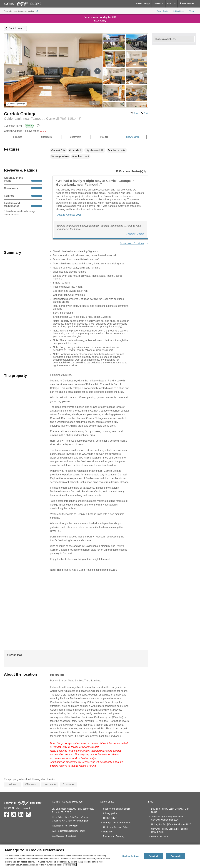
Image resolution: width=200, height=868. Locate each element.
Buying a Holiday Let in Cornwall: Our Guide (170, 810)
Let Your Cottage (142, 4)
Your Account (187, 4)
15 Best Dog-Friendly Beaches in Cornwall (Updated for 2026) (167, 818)
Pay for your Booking (114, 836)
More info (108, 832)
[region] (100, 856)
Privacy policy (110, 813)
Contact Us (159, 4)
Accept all (176, 856)
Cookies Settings (131, 856)
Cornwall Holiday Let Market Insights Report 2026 (169, 830)
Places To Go (162, 11)
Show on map (133, 137)
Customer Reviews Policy (116, 827)
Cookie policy (110, 818)
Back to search (17, 28)
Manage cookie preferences (117, 823)
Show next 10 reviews (132, 244)
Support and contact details (117, 809)
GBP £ (171, 4)
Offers (191, 11)
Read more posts (160, 837)
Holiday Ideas (178, 11)
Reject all (153, 856)
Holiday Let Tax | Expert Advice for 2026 (171, 824)
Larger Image (16, 104)
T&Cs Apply (100, 21)
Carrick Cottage (20, 114)
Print (146, 113)
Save (136, 113)
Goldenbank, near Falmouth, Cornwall (43, 119)
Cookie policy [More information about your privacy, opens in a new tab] (70, 865)
